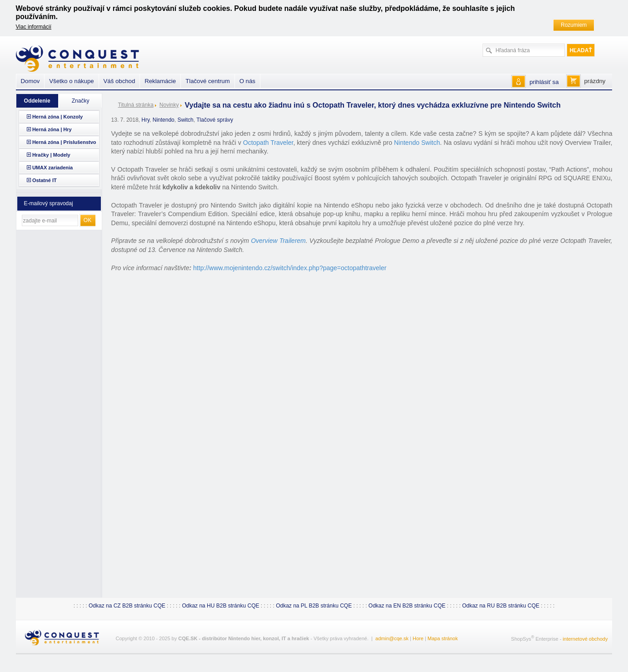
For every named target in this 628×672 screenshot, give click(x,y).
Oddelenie (37, 101)
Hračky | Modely (51, 155)
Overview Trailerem (278, 241)
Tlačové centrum (207, 81)
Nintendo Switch (417, 143)
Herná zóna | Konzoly (57, 117)
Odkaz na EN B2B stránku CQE (407, 606)
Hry (145, 120)
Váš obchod (120, 81)
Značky (81, 101)
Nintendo (164, 120)
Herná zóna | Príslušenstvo (64, 142)
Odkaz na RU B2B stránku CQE (501, 606)
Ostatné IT (45, 180)
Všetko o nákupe (71, 81)
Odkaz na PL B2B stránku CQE (314, 606)
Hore (418, 638)
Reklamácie (160, 81)
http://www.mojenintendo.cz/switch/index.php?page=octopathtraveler (290, 268)
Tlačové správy (215, 120)
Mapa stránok (443, 638)
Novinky (169, 105)
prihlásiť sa (544, 82)
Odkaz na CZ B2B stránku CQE (127, 606)
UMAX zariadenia (52, 168)
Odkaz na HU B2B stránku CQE (220, 606)
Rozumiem (574, 25)
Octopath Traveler (268, 143)
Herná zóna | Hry (52, 129)
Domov (30, 81)
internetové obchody (585, 639)
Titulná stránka (136, 105)
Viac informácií (34, 27)
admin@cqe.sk (392, 638)
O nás (247, 81)
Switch (185, 120)
